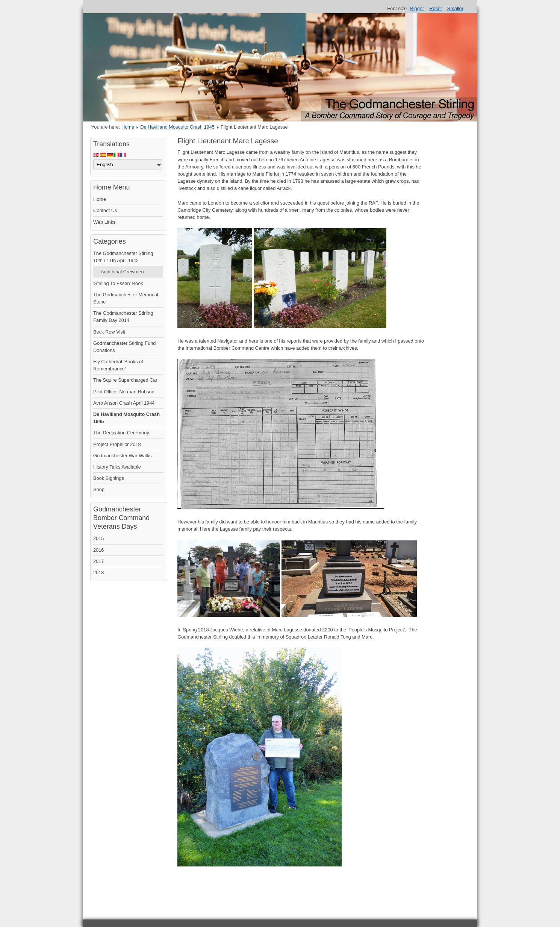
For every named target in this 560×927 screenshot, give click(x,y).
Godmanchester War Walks (123, 456)
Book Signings (109, 478)
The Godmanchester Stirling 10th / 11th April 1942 (123, 257)
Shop (99, 489)
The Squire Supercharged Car (125, 380)
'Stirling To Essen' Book (118, 283)
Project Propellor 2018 (117, 444)
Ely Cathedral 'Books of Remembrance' (118, 365)
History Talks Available (117, 467)
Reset (435, 8)
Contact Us (105, 210)
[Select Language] (128, 165)
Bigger (417, 8)
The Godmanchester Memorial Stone (126, 298)
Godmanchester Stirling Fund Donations (124, 347)
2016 (98, 550)
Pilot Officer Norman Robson (124, 392)
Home (128, 127)
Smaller (455, 8)
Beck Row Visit (109, 332)
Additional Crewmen (122, 272)
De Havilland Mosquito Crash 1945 (177, 127)
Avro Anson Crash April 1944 (124, 403)
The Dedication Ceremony (121, 433)
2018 (98, 573)
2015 (98, 538)
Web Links (104, 222)
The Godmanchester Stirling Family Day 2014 (123, 317)
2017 (98, 561)
